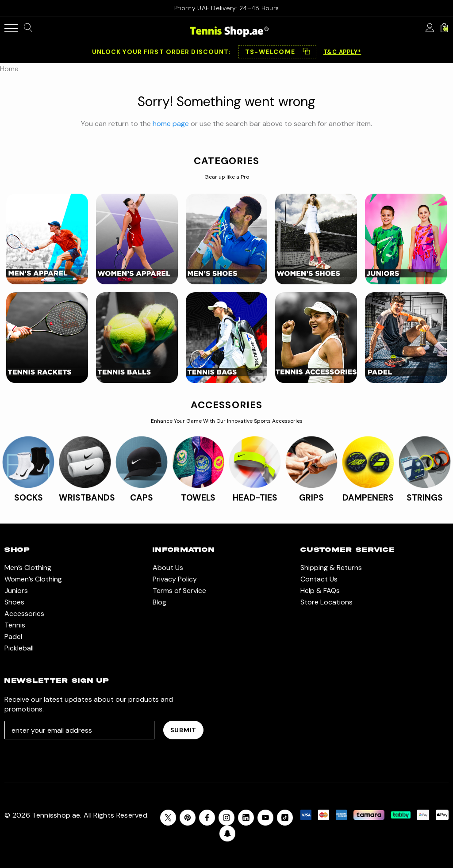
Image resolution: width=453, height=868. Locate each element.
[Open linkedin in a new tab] (246, 818)
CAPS (142, 498)
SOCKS (29, 498)
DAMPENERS (368, 498)
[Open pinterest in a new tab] (188, 818)
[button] (277, 52)
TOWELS (198, 498)
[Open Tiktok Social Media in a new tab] (285, 818)
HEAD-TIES (255, 498)
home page (171, 124)
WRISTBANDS (87, 498)
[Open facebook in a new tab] (207, 818)
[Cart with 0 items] (444, 28)
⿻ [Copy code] (306, 52)
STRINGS (425, 498)
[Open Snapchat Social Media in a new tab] (227, 834)
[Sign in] (430, 28)
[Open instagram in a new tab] (226, 818)
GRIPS (311, 498)
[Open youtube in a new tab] (265, 818)
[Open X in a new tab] (168, 818)
